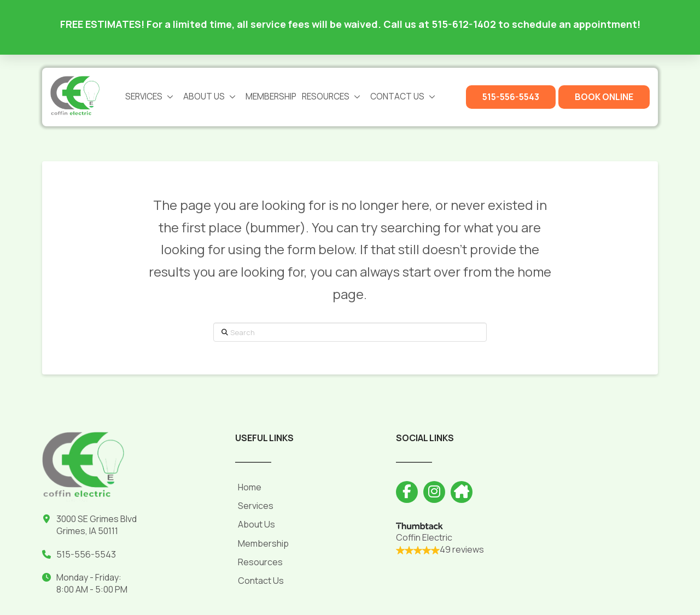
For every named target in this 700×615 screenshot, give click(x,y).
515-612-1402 (464, 24)
